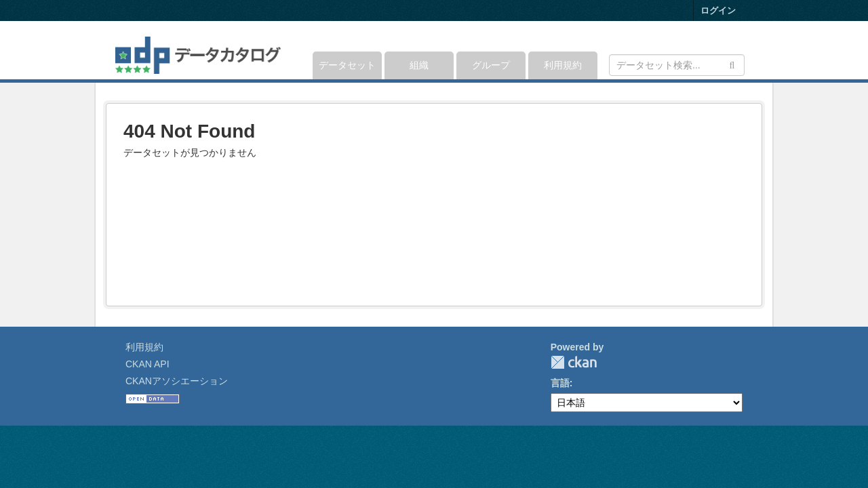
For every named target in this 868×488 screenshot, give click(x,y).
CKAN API (147, 364)
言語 (560, 383)
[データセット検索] (677, 65)
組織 (419, 65)
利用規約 (563, 65)
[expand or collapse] (744, 50)
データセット (347, 65)
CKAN (574, 362)
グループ (491, 65)
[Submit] (732, 64)
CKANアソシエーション (177, 381)
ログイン (718, 11)
